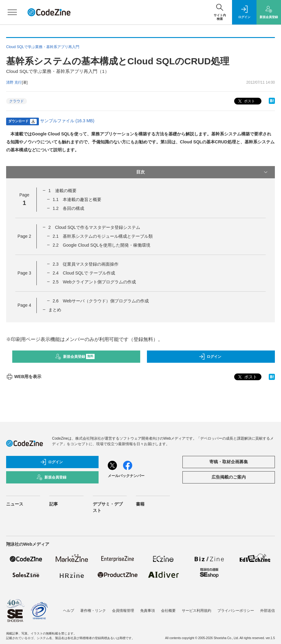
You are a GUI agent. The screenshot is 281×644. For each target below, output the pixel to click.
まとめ (55, 310)
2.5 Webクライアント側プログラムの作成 (94, 282)
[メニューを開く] (12, 12)
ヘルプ (69, 611)
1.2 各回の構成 (68, 208)
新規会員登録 (75, 357)
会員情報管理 (123, 611)
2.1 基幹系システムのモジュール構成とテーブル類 (103, 236)
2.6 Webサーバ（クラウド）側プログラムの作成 (101, 301)
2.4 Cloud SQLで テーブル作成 (84, 273)
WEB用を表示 (24, 377)
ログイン (210, 357)
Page (24, 236)
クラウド (17, 101)
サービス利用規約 (197, 611)
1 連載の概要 (62, 191)
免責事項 (148, 611)
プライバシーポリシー (236, 611)
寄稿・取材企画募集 (229, 462)
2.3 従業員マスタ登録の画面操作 (86, 264)
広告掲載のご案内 (229, 477)
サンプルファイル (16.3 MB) (67, 121)
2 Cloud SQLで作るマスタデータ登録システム (94, 227)
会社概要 (168, 611)
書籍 (140, 504)
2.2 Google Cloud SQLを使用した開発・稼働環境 (101, 245)
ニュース (15, 504)
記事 (54, 504)
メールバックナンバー (126, 476)
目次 (202, 172)
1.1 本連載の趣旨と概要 (77, 199)
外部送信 (268, 611)
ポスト (246, 101)
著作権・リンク (93, 611)
